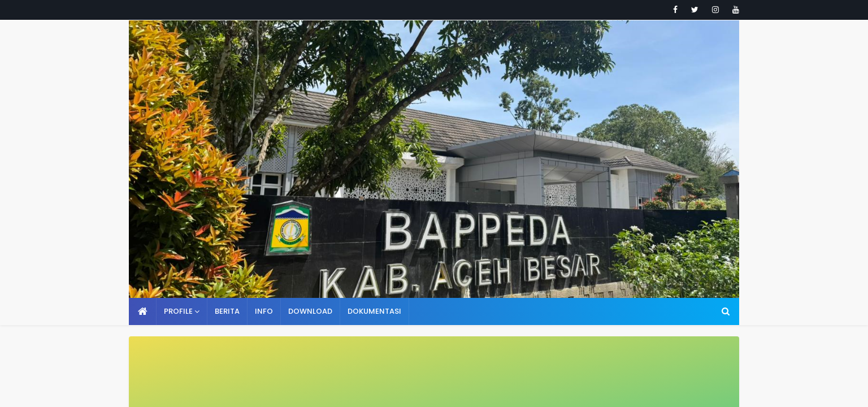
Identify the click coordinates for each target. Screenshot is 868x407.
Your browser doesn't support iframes (434, 203)
